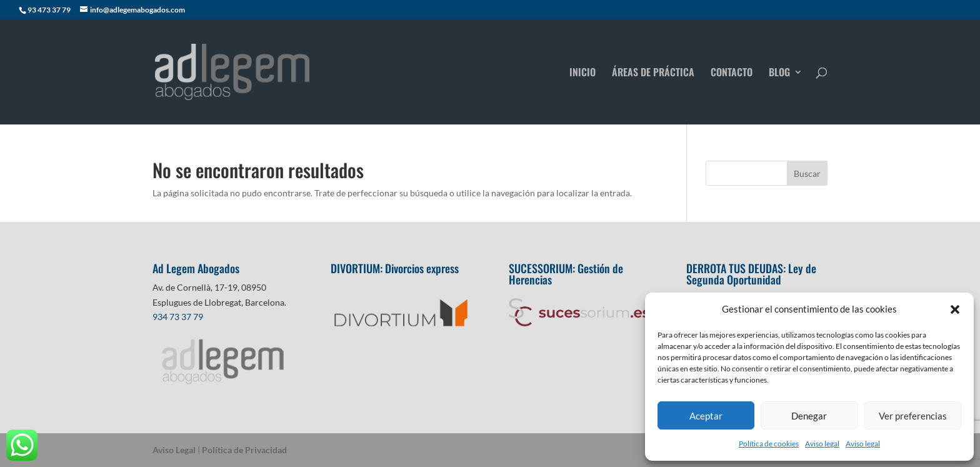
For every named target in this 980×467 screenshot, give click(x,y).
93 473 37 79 (49, 10)
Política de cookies (769, 444)
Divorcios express (423, 268)
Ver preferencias (913, 416)
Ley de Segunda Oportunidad (751, 274)
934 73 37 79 (178, 317)
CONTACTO (732, 73)
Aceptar (706, 416)
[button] (955, 309)
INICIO (582, 73)
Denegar (809, 416)
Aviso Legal (174, 450)
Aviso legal (822, 444)
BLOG (779, 73)
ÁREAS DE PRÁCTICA (653, 73)
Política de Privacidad (244, 450)
